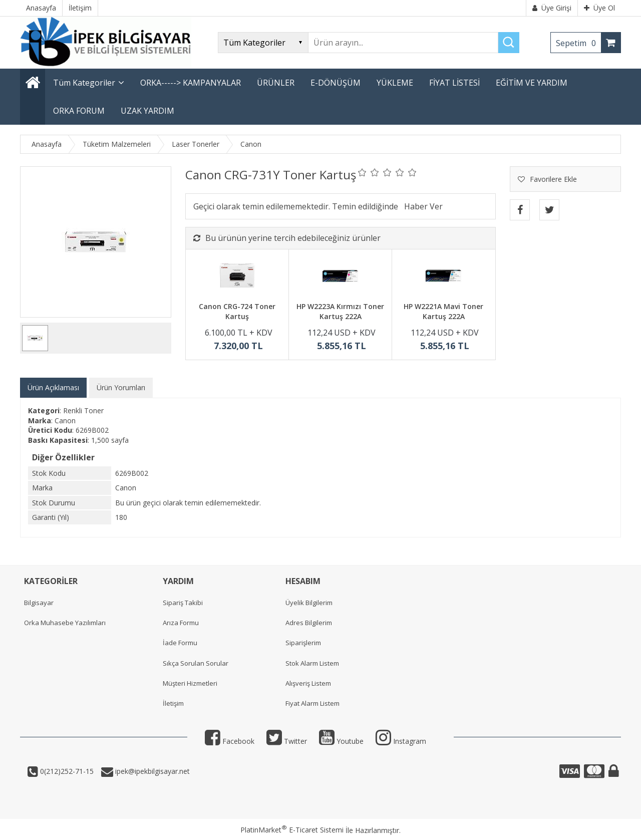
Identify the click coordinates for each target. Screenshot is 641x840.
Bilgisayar (39, 603)
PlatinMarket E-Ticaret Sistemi (292, 830)
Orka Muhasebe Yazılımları (65, 623)
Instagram (401, 741)
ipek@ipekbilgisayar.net (151, 771)
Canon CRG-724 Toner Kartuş (237, 311)
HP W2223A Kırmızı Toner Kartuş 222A (340, 311)
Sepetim (578, 43)
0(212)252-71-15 (66, 771)
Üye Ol (599, 8)
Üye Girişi (552, 8)
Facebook (230, 741)
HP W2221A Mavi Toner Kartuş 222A (443, 311)
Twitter (287, 741)
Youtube (341, 741)
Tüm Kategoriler (84, 83)
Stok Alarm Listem (312, 663)
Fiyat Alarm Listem (312, 703)
